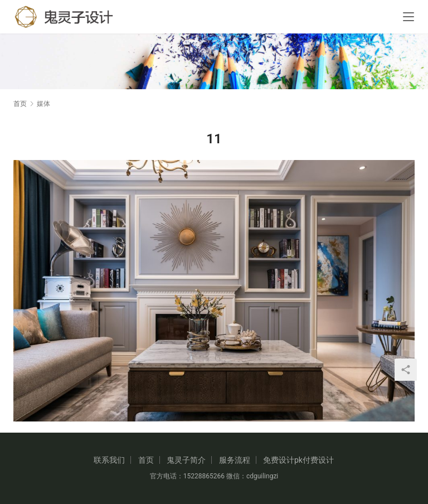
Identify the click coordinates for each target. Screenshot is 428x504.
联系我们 (109, 460)
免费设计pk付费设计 (298, 460)
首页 (20, 104)
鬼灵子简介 (186, 460)
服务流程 (235, 460)
